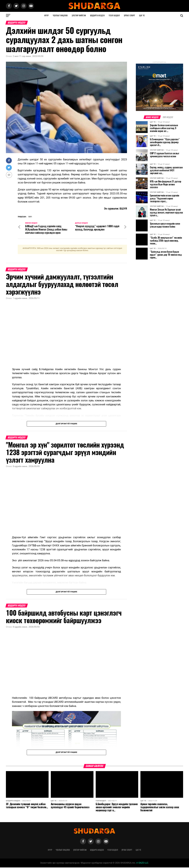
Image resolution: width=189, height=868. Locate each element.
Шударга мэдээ (97, 15)
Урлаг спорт (129, 15)
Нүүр (46, 15)
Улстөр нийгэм (79, 15)
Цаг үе (142, 15)
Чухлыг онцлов (60, 15)
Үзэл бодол (114, 15)
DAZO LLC (142, 863)
